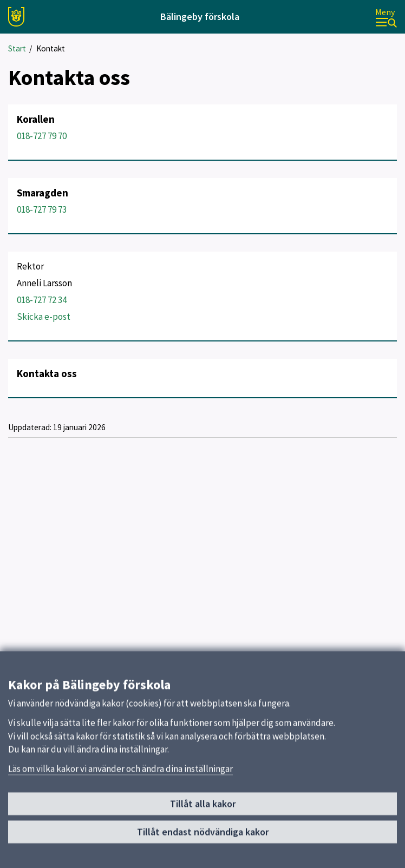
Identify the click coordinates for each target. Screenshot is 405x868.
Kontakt (51, 48)
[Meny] (386, 17)
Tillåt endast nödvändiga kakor (203, 836)
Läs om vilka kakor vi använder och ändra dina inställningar (120, 773)
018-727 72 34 (42, 300)
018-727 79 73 (42, 209)
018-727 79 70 (42, 136)
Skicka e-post (44, 317)
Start (17, 48)
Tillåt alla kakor (203, 808)
